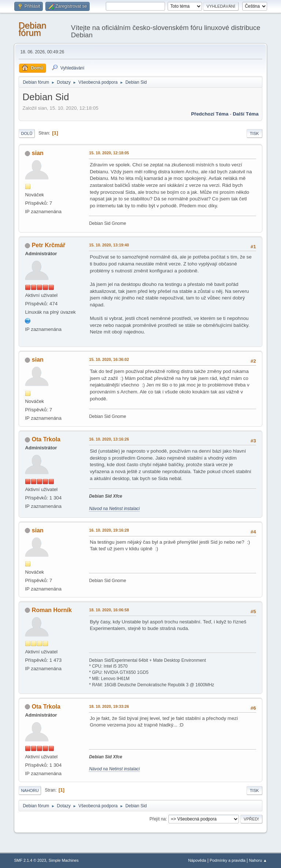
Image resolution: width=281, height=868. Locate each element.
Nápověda (197, 860)
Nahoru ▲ (258, 860)
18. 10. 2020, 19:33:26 (109, 706)
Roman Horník (52, 610)
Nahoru (30, 790)
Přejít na (158, 819)
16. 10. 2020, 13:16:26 (109, 439)
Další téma (246, 114)
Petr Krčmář (49, 245)
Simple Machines (64, 860)
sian (38, 153)
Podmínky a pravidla (228, 860)
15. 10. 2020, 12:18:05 (109, 153)
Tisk (254, 133)
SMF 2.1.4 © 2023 (30, 860)
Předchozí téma (210, 114)
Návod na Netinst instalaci (114, 509)
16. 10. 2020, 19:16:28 (109, 530)
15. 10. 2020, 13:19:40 (109, 245)
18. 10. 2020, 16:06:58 (109, 610)
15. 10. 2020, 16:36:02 (109, 359)
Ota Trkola (46, 439)
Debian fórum (32, 29)
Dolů (27, 133)
